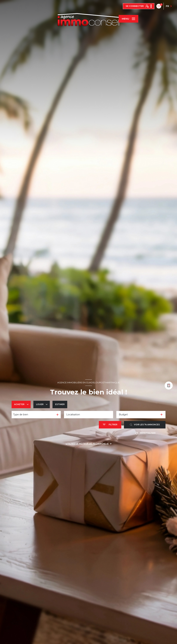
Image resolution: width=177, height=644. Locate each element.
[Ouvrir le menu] (128, 19)
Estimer (60, 404)
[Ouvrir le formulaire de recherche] (110, 425)
